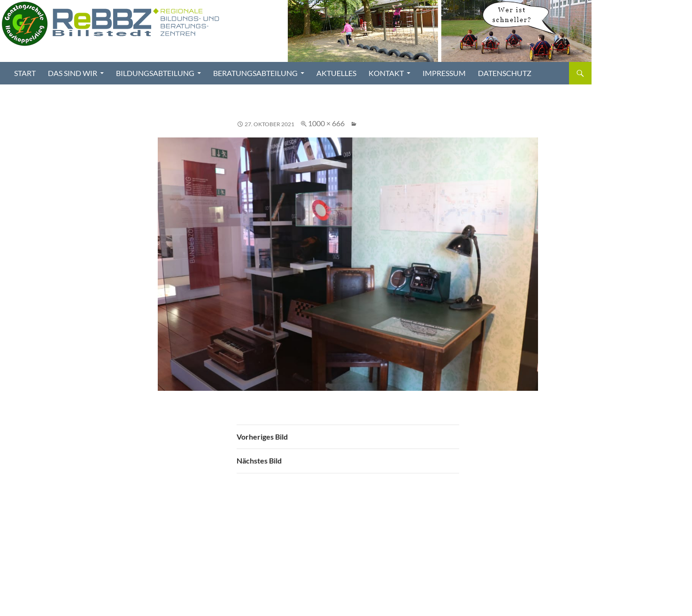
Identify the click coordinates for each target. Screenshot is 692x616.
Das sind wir (73, 73)
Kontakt (386, 73)
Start (25, 73)
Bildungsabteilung (155, 73)
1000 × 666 (326, 123)
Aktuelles (336, 73)
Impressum (444, 73)
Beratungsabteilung (255, 73)
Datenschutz (505, 73)
